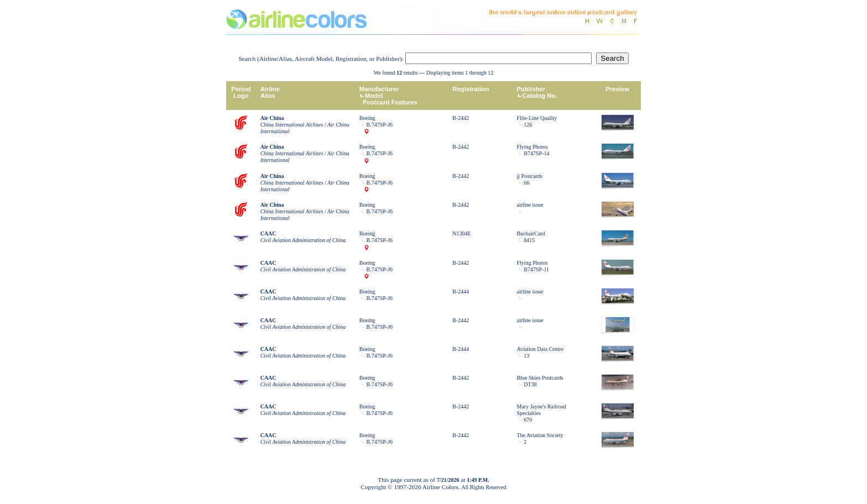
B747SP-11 (536, 269)
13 (526, 356)
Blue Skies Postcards (540, 378)
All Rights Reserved (484, 487)
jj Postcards (530, 176)
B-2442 (461, 118)
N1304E (461, 233)
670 (528, 420)
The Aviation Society (540, 435)
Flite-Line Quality (537, 118)
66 (526, 183)
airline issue (530, 205)
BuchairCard (531, 233)
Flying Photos (532, 147)
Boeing (367, 118)
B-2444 (461, 292)
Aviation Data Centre (540, 349)
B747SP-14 (536, 153)
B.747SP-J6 (380, 125)
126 (528, 125)
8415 (529, 240)
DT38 (530, 384)
